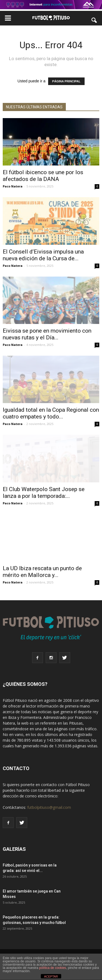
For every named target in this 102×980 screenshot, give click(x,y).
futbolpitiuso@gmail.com (49, 807)
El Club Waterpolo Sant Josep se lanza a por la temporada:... (44, 493)
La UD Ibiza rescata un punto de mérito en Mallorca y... (42, 572)
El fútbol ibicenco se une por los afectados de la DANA (43, 176)
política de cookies (53, 968)
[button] (94, 20)
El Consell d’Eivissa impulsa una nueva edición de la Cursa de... (43, 255)
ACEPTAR (51, 976)
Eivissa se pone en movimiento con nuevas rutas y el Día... (47, 334)
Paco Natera (13, 186)
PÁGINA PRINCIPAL (66, 81)
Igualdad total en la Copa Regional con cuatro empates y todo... (51, 413)
